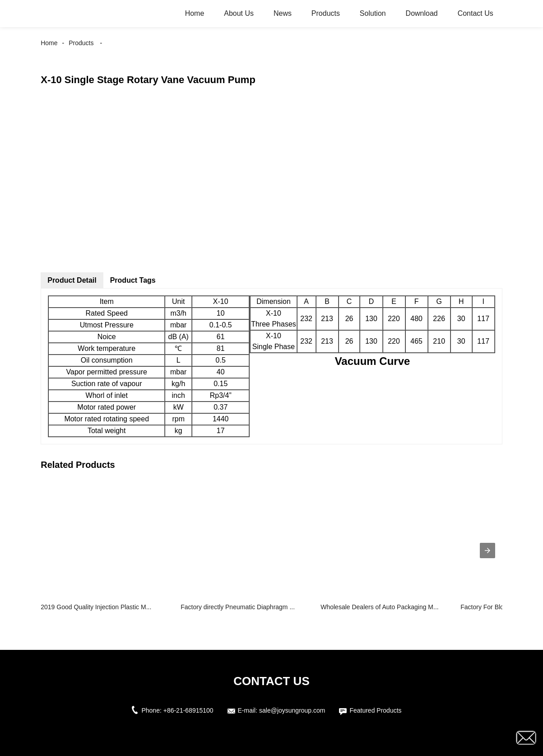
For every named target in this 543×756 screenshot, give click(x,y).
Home (195, 13)
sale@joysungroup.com (292, 710)
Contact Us (476, 13)
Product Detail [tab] (72, 280)
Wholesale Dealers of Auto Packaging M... (379, 607)
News (283, 13)
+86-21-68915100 (188, 710)
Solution (373, 13)
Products (326, 13)
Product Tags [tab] (133, 280)
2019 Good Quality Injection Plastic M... (96, 607)
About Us (239, 13)
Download (422, 13)
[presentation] (487, 551)
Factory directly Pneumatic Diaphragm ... (238, 607)
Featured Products (375, 710)
